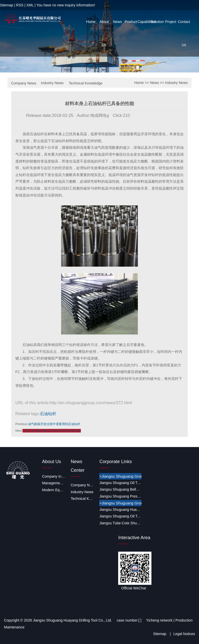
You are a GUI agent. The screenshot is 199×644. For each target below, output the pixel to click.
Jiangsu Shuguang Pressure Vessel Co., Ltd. (120, 496)
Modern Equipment (53, 490)
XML (30, 5)
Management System (53, 483)
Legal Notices (184, 634)
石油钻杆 (48, 414)
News (118, 22)
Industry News (52, 83)
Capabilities (144, 22)
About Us (104, 33)
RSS (20, 5)
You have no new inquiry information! (66, 5)
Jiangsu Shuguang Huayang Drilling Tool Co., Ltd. (120, 510)
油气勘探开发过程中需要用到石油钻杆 (54, 424)
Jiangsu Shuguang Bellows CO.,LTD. (120, 489)
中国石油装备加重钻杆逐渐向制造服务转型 (52, 431)
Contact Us (184, 33)
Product (131, 22)
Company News (24, 83)
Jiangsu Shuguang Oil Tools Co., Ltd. (120, 483)
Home (91, 22)
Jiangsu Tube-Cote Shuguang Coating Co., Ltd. (120, 523)
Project (171, 22)
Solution (157, 22)
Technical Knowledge (86, 83)
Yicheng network (159, 620)
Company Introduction (53, 476)
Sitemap (7, 5)
